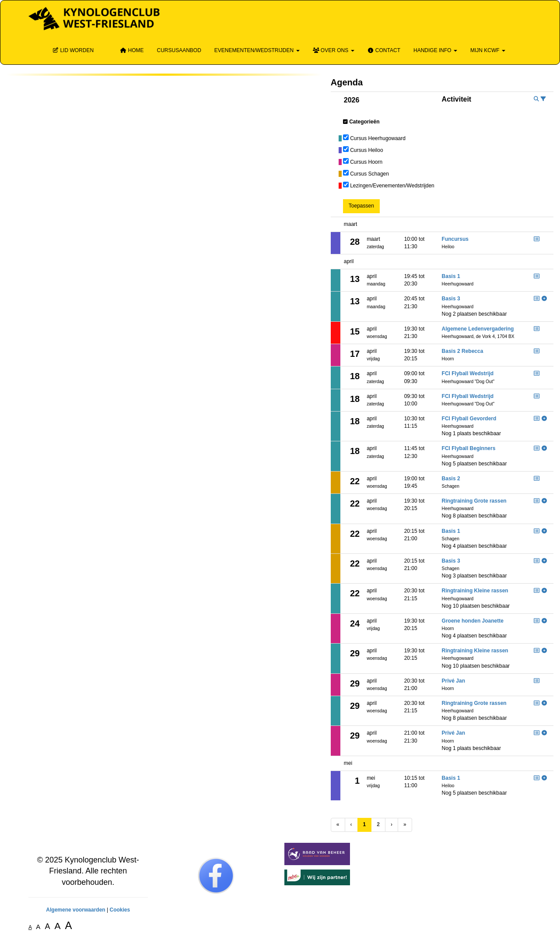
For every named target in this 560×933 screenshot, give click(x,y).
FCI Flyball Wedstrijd (468, 373)
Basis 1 (451, 276)
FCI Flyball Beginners (469, 448)
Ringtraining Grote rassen (474, 501)
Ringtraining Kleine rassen (475, 591)
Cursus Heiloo (366, 150)
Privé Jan (453, 681)
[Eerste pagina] (338, 825)
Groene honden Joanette (473, 621)
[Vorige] (351, 825)
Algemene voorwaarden (75, 910)
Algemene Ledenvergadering (478, 329)
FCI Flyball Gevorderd (469, 419)
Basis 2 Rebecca (463, 351)
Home (132, 50)
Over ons (334, 50)
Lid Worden (73, 50)
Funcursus (455, 239)
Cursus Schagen (369, 174)
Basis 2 (451, 479)
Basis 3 (451, 299)
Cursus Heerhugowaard (378, 138)
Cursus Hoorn (366, 162)
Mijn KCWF (488, 50)
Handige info (435, 50)
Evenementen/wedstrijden (257, 50)
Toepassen (361, 206)
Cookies (120, 910)
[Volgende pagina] (392, 825)
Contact (384, 50)
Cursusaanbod (179, 50)
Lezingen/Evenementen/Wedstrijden (392, 186)
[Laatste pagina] (405, 825)
